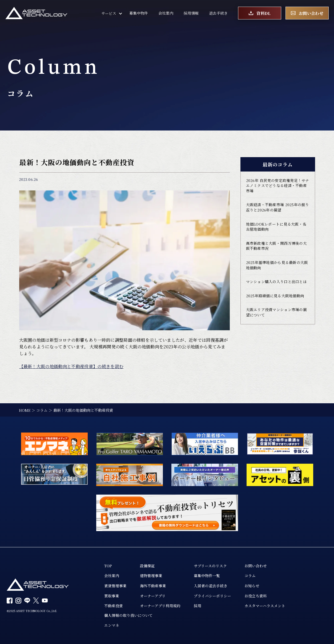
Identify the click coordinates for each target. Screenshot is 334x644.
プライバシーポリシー (212, 596)
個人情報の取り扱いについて (128, 615)
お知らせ (252, 585)
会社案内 (166, 13)
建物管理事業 (151, 575)
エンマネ (112, 625)
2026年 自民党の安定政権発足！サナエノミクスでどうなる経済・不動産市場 (278, 186)
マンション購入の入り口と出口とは (276, 283)
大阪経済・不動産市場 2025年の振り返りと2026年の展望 (278, 208)
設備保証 (147, 565)
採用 (198, 606)
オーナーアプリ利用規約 (160, 606)
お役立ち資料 (256, 596)
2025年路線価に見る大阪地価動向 (275, 297)
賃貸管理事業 (115, 585)
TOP (108, 565)
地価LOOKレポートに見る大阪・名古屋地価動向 (276, 227)
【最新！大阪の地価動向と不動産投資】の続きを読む (71, 366)
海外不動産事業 (153, 585)
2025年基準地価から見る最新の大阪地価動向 (277, 266)
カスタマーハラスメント (265, 606)
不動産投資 (114, 606)
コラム (250, 575)
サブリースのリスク (210, 565)
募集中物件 (139, 13)
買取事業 (112, 596)
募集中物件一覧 (207, 575)
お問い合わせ (256, 565)
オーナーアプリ (153, 596)
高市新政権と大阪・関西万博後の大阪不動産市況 (276, 247)
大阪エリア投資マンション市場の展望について (276, 314)
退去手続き (218, 13)
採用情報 (191, 13)
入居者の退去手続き (211, 585)
